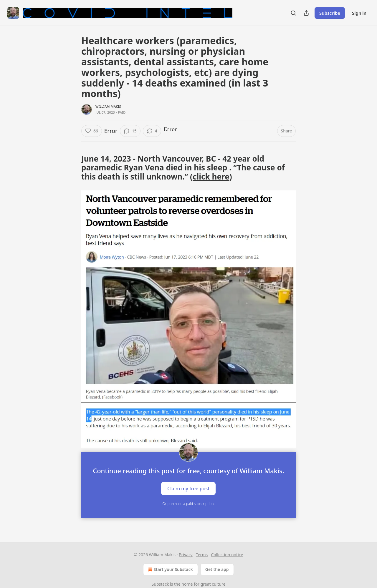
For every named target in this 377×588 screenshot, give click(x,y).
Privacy (186, 555)
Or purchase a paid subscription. (189, 504)
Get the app (217, 569)
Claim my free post (188, 489)
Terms (202, 555)
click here (211, 177)
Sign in (359, 13)
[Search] (293, 13)
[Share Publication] (306, 13)
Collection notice (227, 555)
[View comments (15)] (130, 131)
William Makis (108, 106)
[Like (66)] (92, 131)
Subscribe (330, 13)
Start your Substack (170, 569)
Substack (160, 584)
